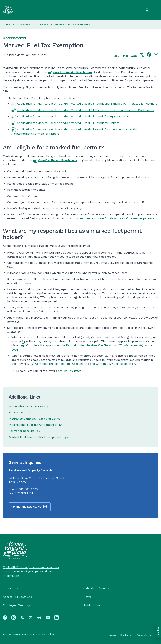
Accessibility (144, 635)
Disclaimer (126, 635)
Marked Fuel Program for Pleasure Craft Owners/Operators (114, 218)
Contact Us (10, 588)
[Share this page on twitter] (142, 55)
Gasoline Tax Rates (69, 371)
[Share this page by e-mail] (156, 55)
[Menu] (155, 10)
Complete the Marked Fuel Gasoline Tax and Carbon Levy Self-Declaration (85, 364)
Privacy (112, 635)
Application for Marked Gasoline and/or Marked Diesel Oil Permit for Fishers (68, 123)
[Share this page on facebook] (149, 55)
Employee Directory (16, 605)
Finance (43, 25)
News (87, 597)
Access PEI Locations (17, 597)
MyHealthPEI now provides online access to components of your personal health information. (31, 571)
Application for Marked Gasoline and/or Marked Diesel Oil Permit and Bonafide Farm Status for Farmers (87, 104)
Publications (92, 605)
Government (24, 25)
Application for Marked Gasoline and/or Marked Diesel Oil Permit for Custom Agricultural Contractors (85, 110)
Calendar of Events (96, 588)
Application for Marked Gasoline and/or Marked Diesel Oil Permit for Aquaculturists (73, 116)
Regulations (73, 72)
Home (6, 25)
